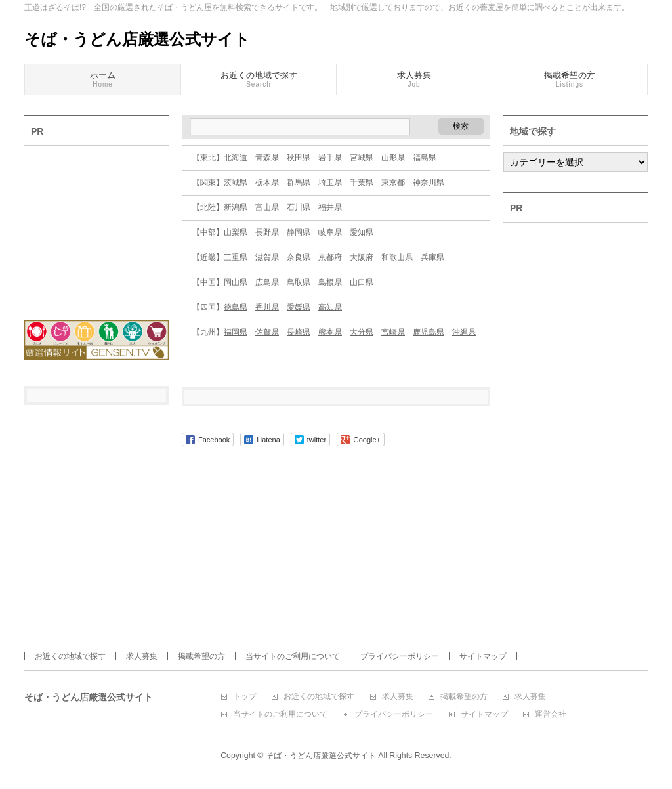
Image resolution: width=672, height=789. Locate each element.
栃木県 (267, 182)
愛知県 (362, 232)
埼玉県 (330, 182)
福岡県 (236, 332)
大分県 (362, 332)
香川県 (267, 307)
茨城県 (236, 182)
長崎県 (299, 332)
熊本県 (330, 332)
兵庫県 (432, 257)
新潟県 (236, 207)
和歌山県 (397, 257)
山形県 (393, 158)
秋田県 (299, 158)
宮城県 (362, 158)
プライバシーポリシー (400, 656)
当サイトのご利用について (293, 656)
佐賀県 (267, 332)
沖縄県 (464, 332)
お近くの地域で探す (70, 656)
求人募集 (142, 656)
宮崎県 (393, 332)
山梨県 (236, 232)
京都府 (330, 257)
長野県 (267, 232)
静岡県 (299, 232)
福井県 (330, 207)
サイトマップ (483, 656)
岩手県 (330, 158)
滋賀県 (267, 257)
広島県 (267, 282)
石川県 (299, 207)
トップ (245, 697)
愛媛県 (299, 307)
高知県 (330, 307)
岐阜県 (330, 232)
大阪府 (362, 257)
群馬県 (299, 182)
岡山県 (236, 282)
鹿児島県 (429, 332)
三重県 (236, 257)
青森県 (267, 158)
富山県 (267, 207)
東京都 (393, 182)
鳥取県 (299, 282)
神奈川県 (429, 182)
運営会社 (551, 714)
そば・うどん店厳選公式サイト (137, 39)
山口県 (362, 282)
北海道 (236, 158)
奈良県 (299, 257)
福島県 (425, 158)
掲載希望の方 (201, 656)
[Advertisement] (96, 224)
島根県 (330, 282)
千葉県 (362, 182)
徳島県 (236, 307)
